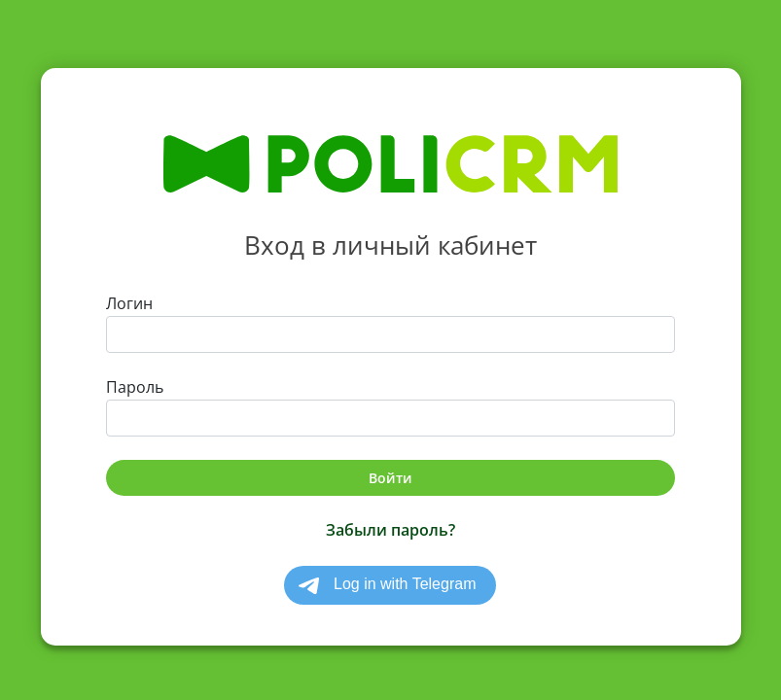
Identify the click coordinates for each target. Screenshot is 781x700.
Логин (129, 303)
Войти (390, 478)
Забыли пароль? (390, 530)
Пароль (135, 387)
